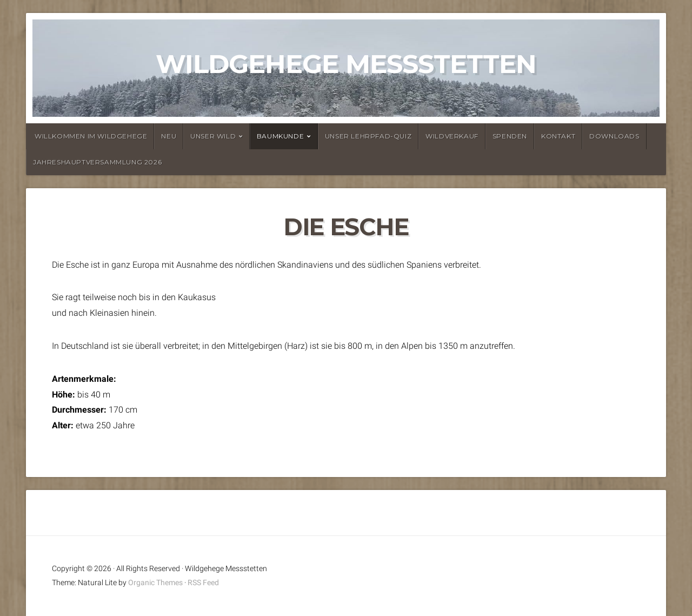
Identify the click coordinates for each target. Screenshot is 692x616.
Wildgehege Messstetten (346, 64)
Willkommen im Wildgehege (91, 136)
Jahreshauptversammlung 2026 (97, 162)
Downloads (614, 136)
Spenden (510, 136)
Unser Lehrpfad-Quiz (368, 136)
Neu (169, 136)
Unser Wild (213, 136)
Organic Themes (155, 583)
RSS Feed (203, 583)
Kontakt (558, 136)
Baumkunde (280, 136)
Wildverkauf (452, 136)
